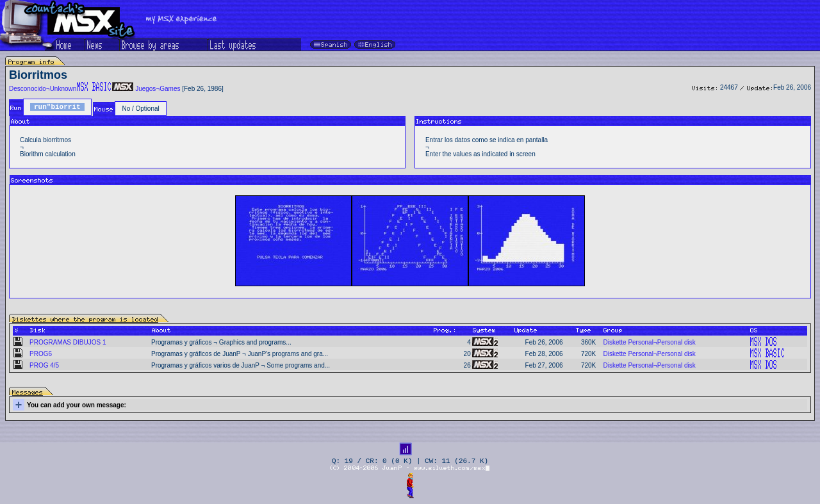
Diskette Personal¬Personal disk (649, 342)
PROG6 (41, 354)
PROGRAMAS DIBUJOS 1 (68, 342)
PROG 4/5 (44, 365)
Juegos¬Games (158, 89)
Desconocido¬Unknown (43, 89)
